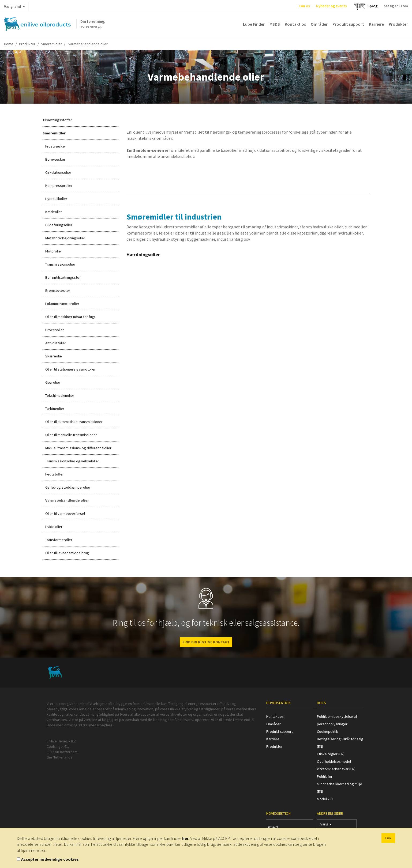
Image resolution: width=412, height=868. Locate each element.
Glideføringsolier (59, 225)
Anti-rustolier (56, 343)
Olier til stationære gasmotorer (70, 369)
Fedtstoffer (55, 474)
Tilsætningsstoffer (57, 120)
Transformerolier (59, 540)
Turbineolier (55, 409)
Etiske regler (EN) (331, 754)
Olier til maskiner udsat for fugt (70, 317)
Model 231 (325, 799)
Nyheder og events (332, 6)
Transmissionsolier (60, 264)
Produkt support (348, 24)
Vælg (326, 825)
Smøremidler (51, 44)
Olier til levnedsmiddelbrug (67, 553)
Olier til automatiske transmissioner (74, 422)
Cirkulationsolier (58, 172)
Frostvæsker (56, 146)
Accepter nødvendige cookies (50, 859)
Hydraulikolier (56, 199)
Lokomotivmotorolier (62, 304)
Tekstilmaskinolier (60, 395)
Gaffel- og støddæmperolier (68, 487)
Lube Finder (254, 24)
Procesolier (55, 330)
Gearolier (53, 382)
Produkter (398, 24)
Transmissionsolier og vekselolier (72, 461)
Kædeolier (54, 212)
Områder (319, 24)
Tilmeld (272, 827)
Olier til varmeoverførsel (65, 514)
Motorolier (54, 251)
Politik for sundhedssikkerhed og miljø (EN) (340, 784)
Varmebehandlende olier (67, 500)
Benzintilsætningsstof (63, 277)
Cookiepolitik (327, 731)
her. (186, 838)
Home (9, 44)
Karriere (376, 24)
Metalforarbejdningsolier (65, 238)
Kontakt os (295, 24)
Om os (305, 6)
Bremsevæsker (58, 290)
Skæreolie (54, 356)
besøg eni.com (396, 6)
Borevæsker (55, 159)
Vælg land (14, 7)
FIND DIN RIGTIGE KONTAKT (206, 642)
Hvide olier (54, 527)
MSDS (275, 24)
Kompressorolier (59, 186)
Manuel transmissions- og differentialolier (78, 448)
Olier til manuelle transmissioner (71, 435)
